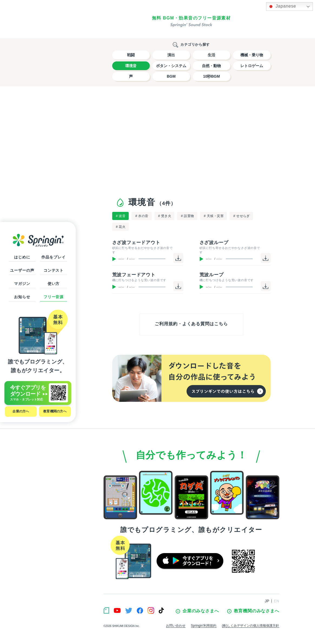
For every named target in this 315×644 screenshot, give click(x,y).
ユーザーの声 (22, 270)
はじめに (22, 257)
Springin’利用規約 (204, 626)
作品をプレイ (53, 257)
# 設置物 (187, 216)
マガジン (22, 284)
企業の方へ (21, 411)
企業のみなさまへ (197, 611)
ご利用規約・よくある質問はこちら (191, 324)
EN (277, 601)
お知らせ (22, 297)
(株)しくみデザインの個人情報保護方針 (251, 626)
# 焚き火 (165, 216)
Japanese (282, 6)
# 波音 (121, 216)
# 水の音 (142, 216)
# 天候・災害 (214, 216)
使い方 (54, 284)
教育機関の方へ (55, 411)
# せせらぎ (242, 216)
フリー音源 (54, 297)
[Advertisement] (191, 140)
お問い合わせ (176, 626)
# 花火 (121, 227)
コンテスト (54, 270)
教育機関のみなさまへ (253, 611)
